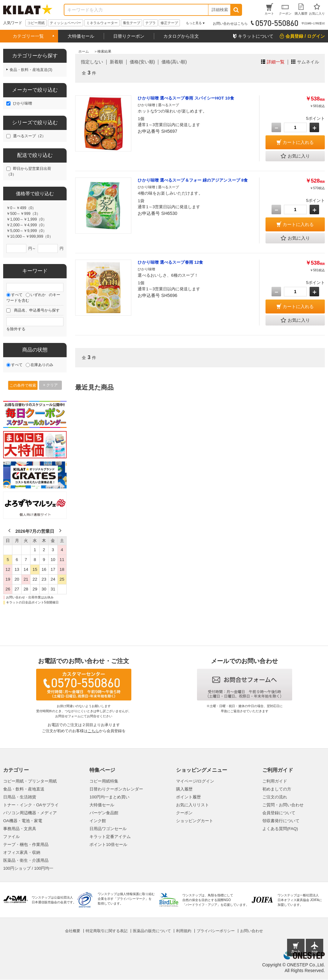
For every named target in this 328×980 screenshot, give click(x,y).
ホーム (84, 51)
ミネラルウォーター (102, 23)
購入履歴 (184, 789)
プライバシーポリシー (216, 931)
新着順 (116, 62)
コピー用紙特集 (104, 781)
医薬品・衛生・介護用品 (26, 860)
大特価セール (81, 36)
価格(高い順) (174, 62)
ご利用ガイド (275, 781)
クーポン (184, 813)
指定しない (92, 62)
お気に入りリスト (193, 805)
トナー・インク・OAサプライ (31, 805)
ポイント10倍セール (108, 845)
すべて (17, 295)
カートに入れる (298, 142)
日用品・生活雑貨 (20, 797)
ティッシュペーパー (66, 23)
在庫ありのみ (42, 365)
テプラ (151, 23)
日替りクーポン (129, 36)
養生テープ (131, 23)
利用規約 (184, 931)
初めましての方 (277, 789)
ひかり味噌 (23, 103)
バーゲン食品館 (104, 813)
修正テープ (169, 23)
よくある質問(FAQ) (280, 829)
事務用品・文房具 (20, 829)
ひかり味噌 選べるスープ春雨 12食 (170, 262)
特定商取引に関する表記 (107, 931)
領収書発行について (281, 821)
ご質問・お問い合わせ (283, 805)
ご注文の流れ (275, 797)
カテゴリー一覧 (28, 36)
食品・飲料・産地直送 (24, 789)
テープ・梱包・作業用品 (26, 845)
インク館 (98, 821)
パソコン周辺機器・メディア (30, 813)
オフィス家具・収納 (22, 852)
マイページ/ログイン (195, 781)
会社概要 (73, 931)
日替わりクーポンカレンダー (116, 789)
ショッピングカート (195, 821)
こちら (93, 731)
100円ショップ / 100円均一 (28, 868)
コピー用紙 (36, 23)
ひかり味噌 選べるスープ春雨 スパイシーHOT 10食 (186, 98)
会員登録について (279, 813)
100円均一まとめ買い (109, 797)
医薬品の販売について (152, 931)
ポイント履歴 (188, 797)
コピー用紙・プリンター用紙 (30, 781)
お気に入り (295, 156)
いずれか (38, 295)
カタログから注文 (181, 36)
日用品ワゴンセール (108, 829)
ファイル (11, 837)
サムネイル (308, 62)
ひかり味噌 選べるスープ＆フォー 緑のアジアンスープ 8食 (193, 180)
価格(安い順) (142, 62)
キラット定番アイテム (110, 837)
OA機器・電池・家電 (23, 821)
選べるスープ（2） (29, 136)
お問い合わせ (252, 931)
